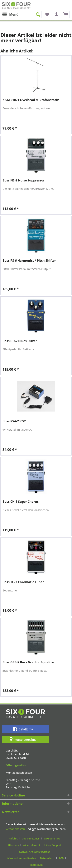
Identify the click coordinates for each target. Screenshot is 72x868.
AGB (61, 858)
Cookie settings (31, 838)
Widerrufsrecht (31, 845)
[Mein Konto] (56, 14)
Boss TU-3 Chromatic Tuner (23, 582)
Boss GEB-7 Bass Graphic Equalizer (29, 662)
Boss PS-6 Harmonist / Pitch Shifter (29, 261)
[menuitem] (10, 14)
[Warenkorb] (66, 14)
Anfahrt (13, 838)
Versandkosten (15, 829)
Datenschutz (47, 858)
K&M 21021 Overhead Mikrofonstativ (31, 100)
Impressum (36, 865)
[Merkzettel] (47, 14)
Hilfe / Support (53, 845)
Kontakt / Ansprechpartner (35, 852)
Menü (10, 14)
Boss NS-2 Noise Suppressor (24, 180)
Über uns (13, 845)
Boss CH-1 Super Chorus (21, 502)
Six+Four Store (52, 838)
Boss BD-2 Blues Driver (20, 341)
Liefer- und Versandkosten (21, 858)
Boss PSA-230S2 (14, 421)
